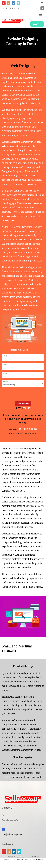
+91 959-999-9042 (10, 820)
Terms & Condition (24, 860)
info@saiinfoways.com (12, 834)
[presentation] (20, 394)
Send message (23, 404)
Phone (5, 373)
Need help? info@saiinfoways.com (15, 9)
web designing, (20, 150)
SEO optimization (19, 199)
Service (6, 382)
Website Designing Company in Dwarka (22, 750)
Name (5, 356)
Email (5, 365)
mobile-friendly (27, 146)
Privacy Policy (38, 860)
